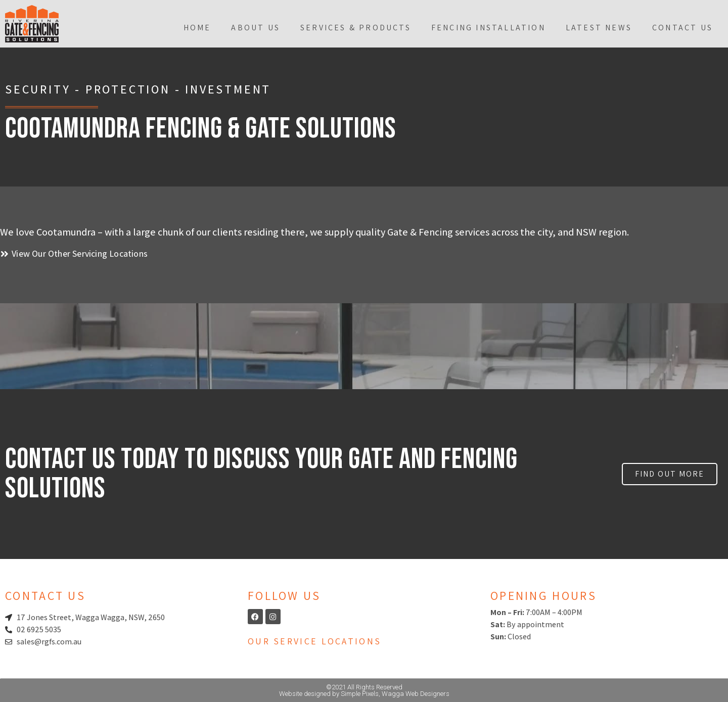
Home (197, 28)
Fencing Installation (488, 28)
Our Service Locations (314, 641)
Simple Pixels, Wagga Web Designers (395, 694)
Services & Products (356, 28)
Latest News (599, 28)
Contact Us (682, 28)
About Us (256, 28)
